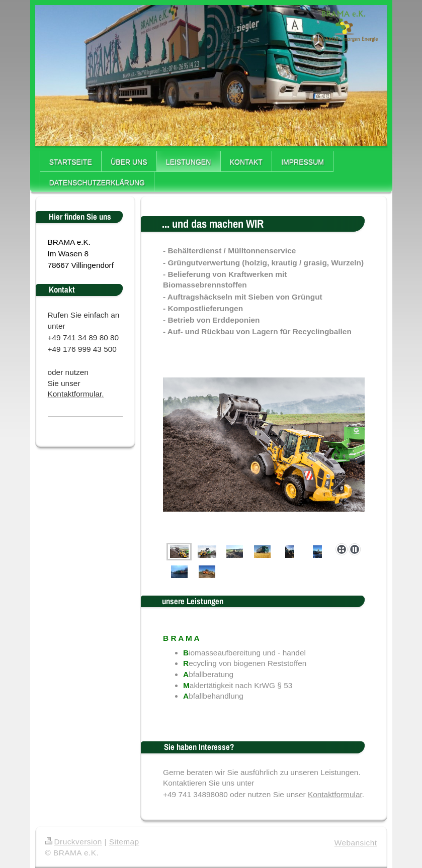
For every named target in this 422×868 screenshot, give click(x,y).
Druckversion (74, 842)
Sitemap (124, 842)
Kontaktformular (335, 794)
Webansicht (356, 843)
